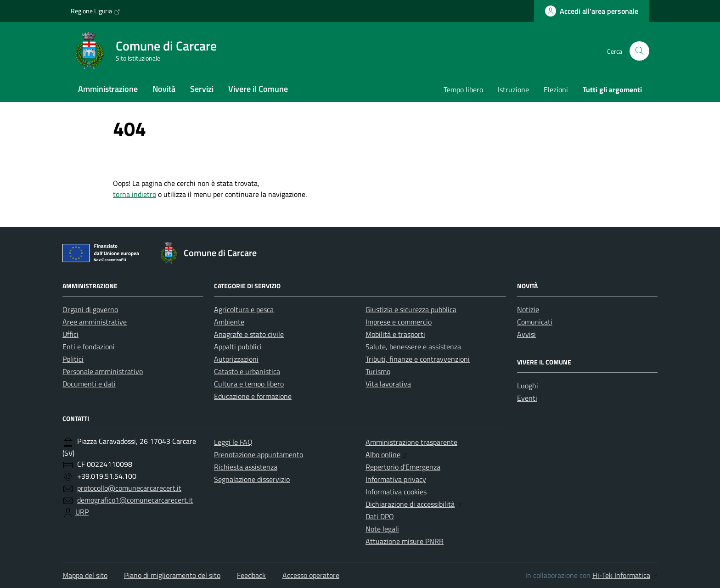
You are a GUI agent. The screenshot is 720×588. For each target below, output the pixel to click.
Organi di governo (90, 309)
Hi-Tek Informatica (625, 575)
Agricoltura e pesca (244, 309)
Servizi (202, 89)
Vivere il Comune (258, 89)
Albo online (387, 454)
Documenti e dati (89, 384)
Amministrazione (108, 89)
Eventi (527, 398)
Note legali (382, 529)
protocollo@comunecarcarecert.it (129, 488)
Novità (164, 89)
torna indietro (135, 194)
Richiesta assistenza (246, 467)
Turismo (378, 371)
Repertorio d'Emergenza (403, 467)
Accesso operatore (311, 575)
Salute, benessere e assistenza (413, 347)
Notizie (528, 309)
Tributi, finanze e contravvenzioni (418, 359)
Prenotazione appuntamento (259, 454)
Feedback (251, 575)
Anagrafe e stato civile (249, 334)
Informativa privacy (396, 479)
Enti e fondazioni (89, 347)
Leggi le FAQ (233, 442)
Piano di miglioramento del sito (172, 575)
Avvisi (526, 334)
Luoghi (528, 386)
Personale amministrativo (103, 371)
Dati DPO (380, 516)
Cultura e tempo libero (249, 384)
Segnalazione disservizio (252, 479)
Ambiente (229, 322)
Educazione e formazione (253, 396)
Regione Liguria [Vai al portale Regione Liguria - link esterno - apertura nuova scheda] (96, 11)
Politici (73, 359)
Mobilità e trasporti (395, 334)
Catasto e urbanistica (247, 371)
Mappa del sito (85, 575)
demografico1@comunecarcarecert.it (135, 500)
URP (82, 512)
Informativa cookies (396, 492)
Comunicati (535, 322)
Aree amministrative (95, 322)
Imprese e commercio (399, 322)
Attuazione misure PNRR (405, 541)
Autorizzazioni (236, 359)
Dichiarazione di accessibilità (414, 504)
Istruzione (513, 90)
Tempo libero (463, 90)
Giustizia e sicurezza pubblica (411, 309)
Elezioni (556, 90)
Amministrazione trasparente (411, 442)
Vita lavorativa (388, 384)
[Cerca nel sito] (639, 51)
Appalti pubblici (238, 347)
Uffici (70, 334)
